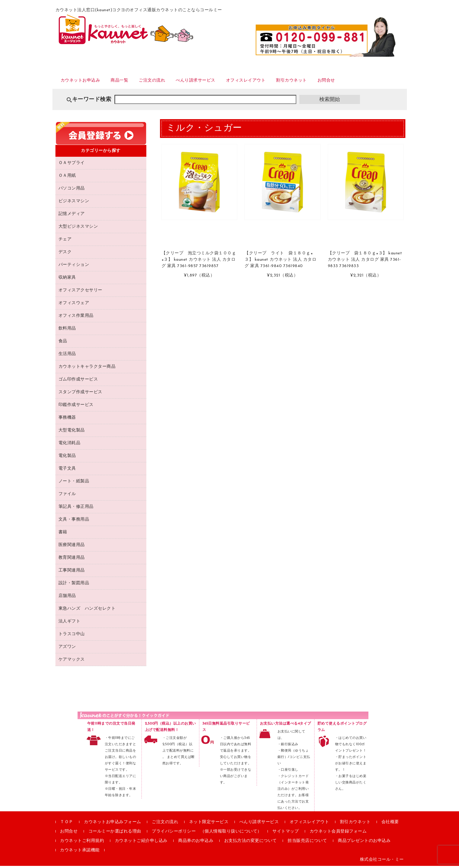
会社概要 (390, 824)
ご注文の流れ (168, 82)
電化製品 (67, 458)
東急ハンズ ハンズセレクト (87, 611)
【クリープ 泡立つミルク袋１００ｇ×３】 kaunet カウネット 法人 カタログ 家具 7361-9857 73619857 (199, 262)
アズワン (67, 649)
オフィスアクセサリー (80, 292)
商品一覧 (130, 82)
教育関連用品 (72, 560)
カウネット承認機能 (80, 852)
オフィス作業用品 (76, 318)
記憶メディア (72, 216)
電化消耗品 (70, 445)
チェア (65, 241)
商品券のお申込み (196, 843)
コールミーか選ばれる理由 (115, 834)
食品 (63, 343)
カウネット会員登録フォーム (338, 834)
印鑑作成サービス (76, 407)
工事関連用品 (72, 573)
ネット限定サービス (209, 824)
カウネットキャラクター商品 (87, 369)
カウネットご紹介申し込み (141, 843)
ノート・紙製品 (74, 483)
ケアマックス (72, 662)
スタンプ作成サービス (80, 394)
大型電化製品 (72, 432)
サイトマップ (286, 834)
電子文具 (67, 471)
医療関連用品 (72, 547)
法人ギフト (70, 623)
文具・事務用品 (74, 522)
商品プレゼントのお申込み (364, 843)
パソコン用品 (72, 191)
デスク (65, 254)
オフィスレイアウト (277, 82)
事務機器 (67, 420)
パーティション (74, 267)
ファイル (67, 496)
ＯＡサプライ (72, 165)
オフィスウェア (74, 305)
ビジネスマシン (74, 203)
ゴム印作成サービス (78, 382)
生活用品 (67, 356)
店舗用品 (67, 598)
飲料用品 (67, 331)
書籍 (63, 534)
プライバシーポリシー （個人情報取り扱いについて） (207, 834)
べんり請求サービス (219, 82)
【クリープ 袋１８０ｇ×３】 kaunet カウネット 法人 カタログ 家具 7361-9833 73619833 (365, 262)
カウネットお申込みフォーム (113, 824)
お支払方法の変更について (251, 843)
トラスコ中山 (72, 636)
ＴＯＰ (67, 824)
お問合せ (371, 82)
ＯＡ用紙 (67, 178)
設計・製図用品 (74, 585)
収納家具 (67, 280)
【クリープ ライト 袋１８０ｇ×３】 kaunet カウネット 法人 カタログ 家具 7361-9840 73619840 (280, 262)
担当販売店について (307, 843)
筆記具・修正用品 (76, 509)
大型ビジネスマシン (78, 229)
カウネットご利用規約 (82, 843)
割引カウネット (330, 82)
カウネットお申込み (84, 82)
